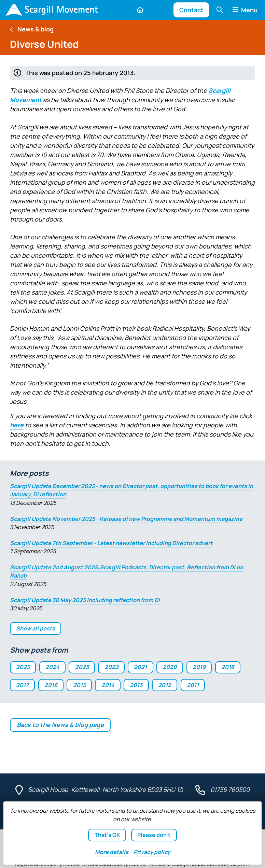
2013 (136, 685)
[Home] (52, 10)
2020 (170, 667)
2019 (199, 667)
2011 (193, 685)
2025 (23, 667)
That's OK (107, 835)
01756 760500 (230, 789)
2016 (51, 685)
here (17, 425)
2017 (22, 685)
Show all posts (36, 628)
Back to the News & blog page (60, 725)
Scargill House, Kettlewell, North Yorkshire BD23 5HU (102, 789)
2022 (111, 667)
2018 (228, 667)
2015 (79, 685)
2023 (82, 667)
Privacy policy (152, 852)
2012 (165, 685)
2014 (108, 685)
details (112, 852)
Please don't (154, 835)
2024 (52, 667)
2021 (140, 667)
